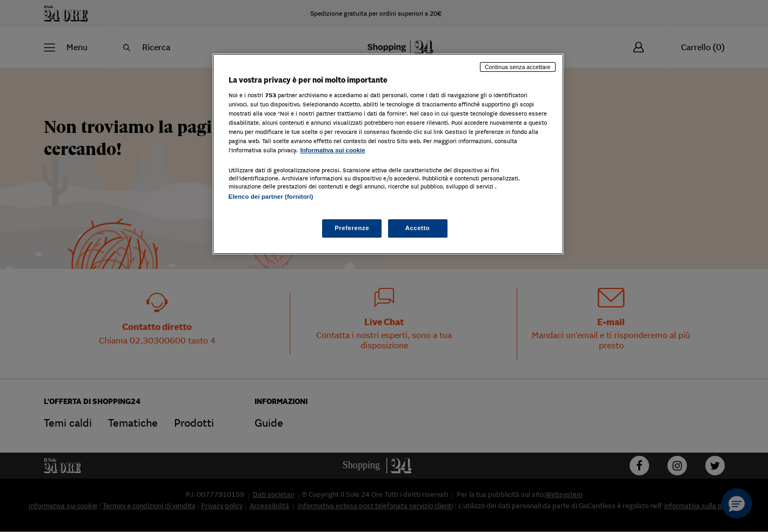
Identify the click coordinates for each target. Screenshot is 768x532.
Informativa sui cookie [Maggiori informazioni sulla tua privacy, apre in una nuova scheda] (333, 150)
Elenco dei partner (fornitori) (271, 197)
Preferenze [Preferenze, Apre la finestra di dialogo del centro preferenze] (352, 228)
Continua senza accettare (518, 67)
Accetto (418, 228)
